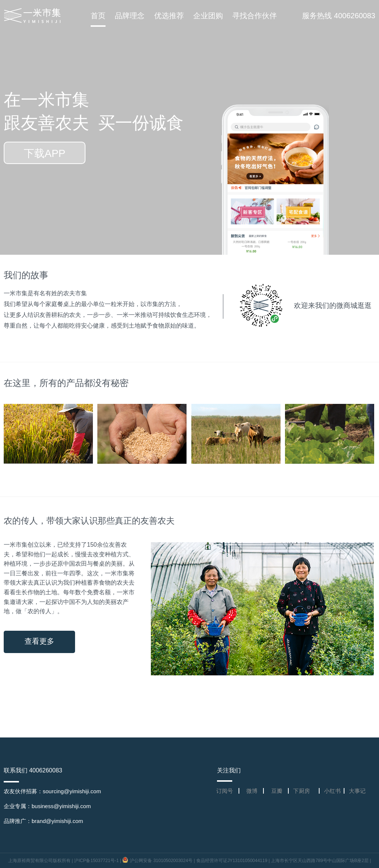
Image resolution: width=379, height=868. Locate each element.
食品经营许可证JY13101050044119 (232, 861)
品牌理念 (130, 16)
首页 (98, 16)
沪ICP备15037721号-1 (96, 861)
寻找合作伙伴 (255, 16)
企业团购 (208, 16)
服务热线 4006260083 (339, 16)
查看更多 (39, 641)
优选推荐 (169, 16)
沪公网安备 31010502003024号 (158, 861)
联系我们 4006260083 (33, 770)
